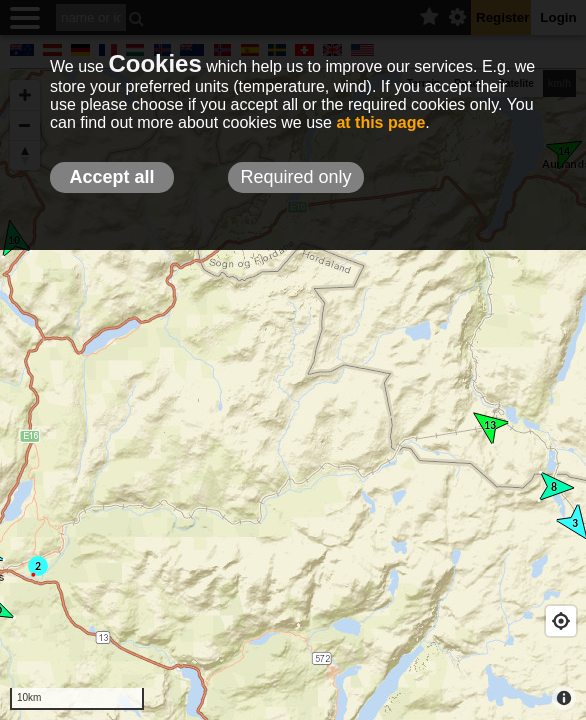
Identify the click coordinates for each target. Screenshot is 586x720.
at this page (380, 122)
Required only (295, 177)
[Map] (293, 395)
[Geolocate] (561, 621)
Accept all (111, 177)
